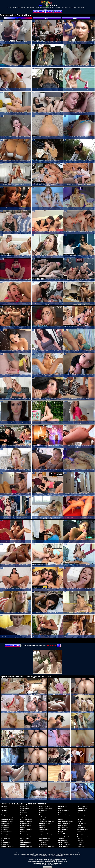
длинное (76, 18)
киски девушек (25, 842)
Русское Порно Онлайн (13, 645)
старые (79, 825)
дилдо (22, 817)
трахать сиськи (81, 836)
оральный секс (62, 811)
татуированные (81, 830)
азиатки (4, 811)
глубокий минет (25, 809)
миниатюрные (43, 838)
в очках (4, 834)
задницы (23, 834)
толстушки (80, 832)
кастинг (22, 840)
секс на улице (62, 847)
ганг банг (23, 806)
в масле (4, 830)
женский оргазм (25, 830)
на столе (42, 842)
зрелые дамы (24, 836)
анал (3, 813)
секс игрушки (62, 842)
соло (78, 817)
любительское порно (45, 821)
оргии (60, 813)
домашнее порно (25, 821)
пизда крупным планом (65, 821)
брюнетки (4, 825)
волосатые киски (6, 847)
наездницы (42, 844)
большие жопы (6, 817)
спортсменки (80, 823)
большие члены (6, 821)
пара (59, 819)
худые (79, 840)
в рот (3, 840)
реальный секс (62, 834)
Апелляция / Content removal (41, 863)
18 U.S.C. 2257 (54, 863)
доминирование (25, 823)
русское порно (62, 836)
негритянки (61, 806)
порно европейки (63, 823)
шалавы (79, 842)
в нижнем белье (6, 832)
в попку (4, 836)
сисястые (80, 815)
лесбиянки (42, 817)
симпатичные (81, 811)
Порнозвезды (58, 11)
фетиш (79, 838)
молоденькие (43, 840)
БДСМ (3, 806)
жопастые (23, 832)
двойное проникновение (27, 815)
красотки (42, 811)
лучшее (18, 18)
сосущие (79, 819)
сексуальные (81, 809)
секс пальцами (81, 806)
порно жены (62, 825)
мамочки (42, 825)
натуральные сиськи (45, 847)
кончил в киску (43, 806)
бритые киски (5, 823)
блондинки (5, 815)
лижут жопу (42, 819)
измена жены (24, 838)
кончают (23, 844)
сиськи (79, 813)
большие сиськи (6, 819)
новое (47, 18)
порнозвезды (62, 830)
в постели (4, 838)
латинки (41, 815)
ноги (59, 809)
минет (41, 836)
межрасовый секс (44, 834)
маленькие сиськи (44, 823)
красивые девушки (45, 809)
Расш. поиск (50, 11)
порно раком (62, 828)
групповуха (24, 813)
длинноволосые (25, 819)
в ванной (4, 828)
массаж (41, 828)
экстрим (79, 844)
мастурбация (43, 830)
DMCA (61, 863)
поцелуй (60, 832)
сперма (79, 821)
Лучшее (43, 11)
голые (22, 811)
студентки (80, 828)
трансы (79, 834)
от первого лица (63, 815)
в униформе (5, 842)
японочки (79, 847)
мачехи (41, 832)
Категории (36, 11)
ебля (22, 828)
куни (40, 813)
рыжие (60, 838)
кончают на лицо (25, 847)
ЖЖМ (3, 809)
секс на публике (63, 844)
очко (59, 817)
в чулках (4, 844)
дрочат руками (24, 825)
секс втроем (62, 840)
